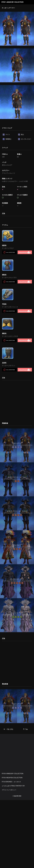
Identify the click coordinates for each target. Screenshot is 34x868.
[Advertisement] (17, 400)
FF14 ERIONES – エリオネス (11, 782)
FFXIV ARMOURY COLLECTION (12, 2)
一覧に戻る (9, 729)
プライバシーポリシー (9, 790)
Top (25, 729)
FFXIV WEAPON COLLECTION (12, 778)
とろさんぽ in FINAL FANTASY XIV (13, 786)
